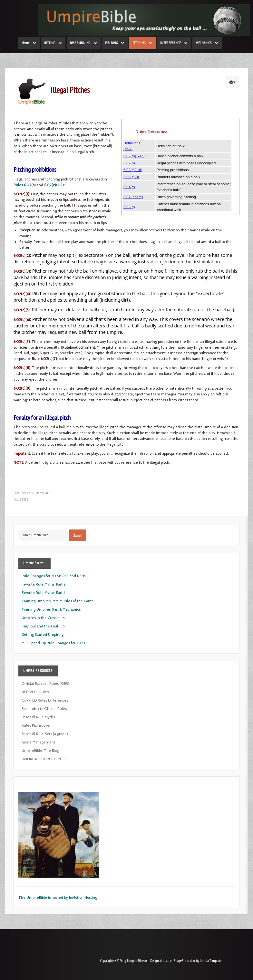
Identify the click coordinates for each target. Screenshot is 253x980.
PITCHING (139, 43)
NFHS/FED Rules (35, 692)
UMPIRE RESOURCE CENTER (45, 759)
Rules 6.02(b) (25, 185)
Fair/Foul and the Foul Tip (43, 626)
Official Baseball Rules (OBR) (45, 684)
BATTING (50, 43)
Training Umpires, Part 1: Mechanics (51, 609)
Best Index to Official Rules (44, 709)
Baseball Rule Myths (38, 717)
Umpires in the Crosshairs (43, 618)
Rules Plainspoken (37, 725)
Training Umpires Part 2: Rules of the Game (58, 601)
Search (78, 535)
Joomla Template (211, 961)
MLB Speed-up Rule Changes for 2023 (53, 643)
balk (17, 146)
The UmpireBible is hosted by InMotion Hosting (58, 898)
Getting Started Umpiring (43, 635)
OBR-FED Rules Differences (45, 700)
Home (25, 43)
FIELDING (111, 43)
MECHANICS (204, 43)
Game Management (38, 742)
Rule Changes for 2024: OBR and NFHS (54, 576)
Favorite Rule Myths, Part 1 (43, 593)
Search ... (19, 530)
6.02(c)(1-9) (54, 185)
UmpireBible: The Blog (40, 751)
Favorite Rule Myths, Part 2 (44, 584)
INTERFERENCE (170, 43)
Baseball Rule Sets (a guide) (45, 734)
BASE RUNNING (80, 43)
